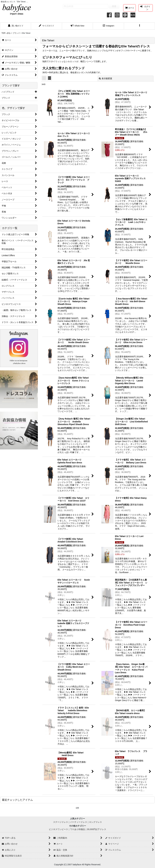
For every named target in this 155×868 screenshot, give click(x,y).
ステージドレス (61, 822)
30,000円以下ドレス (97, 829)
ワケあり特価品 (77, 829)
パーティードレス (79, 822)
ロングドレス (96, 822)
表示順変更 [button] (106, 78)
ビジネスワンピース (58, 829)
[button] (139, 26)
